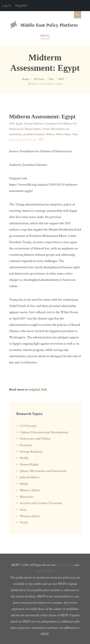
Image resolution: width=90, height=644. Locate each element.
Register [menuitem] (21, 6)
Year (51, 79)
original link (38, 390)
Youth (24, 522)
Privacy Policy (45, 571)
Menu (45, 36)
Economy (26, 445)
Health (24, 458)
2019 (61, 79)
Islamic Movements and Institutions (43, 471)
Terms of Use (65, 565)
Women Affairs (30, 516)
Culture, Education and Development (44, 432)
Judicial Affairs (30, 477)
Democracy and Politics (35, 439)
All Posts (39, 79)
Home (25, 79)
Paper (68, 134)
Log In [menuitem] (6, 6)
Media (24, 484)
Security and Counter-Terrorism (41, 503)
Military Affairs (54, 134)
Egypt (19, 124)
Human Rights (33, 129)
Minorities (27, 497)
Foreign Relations (34, 124)
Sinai (75, 134)
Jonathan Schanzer (34, 134)
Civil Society (28, 426)
